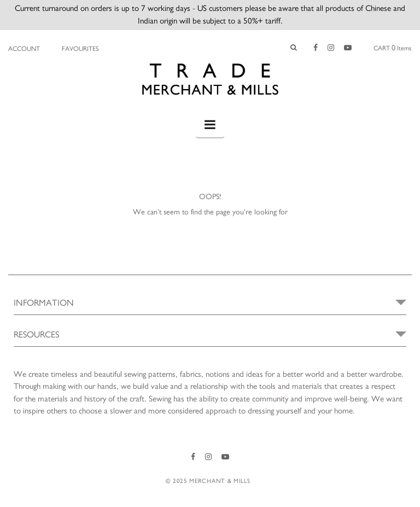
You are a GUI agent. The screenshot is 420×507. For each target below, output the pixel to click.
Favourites (80, 49)
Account (24, 49)
